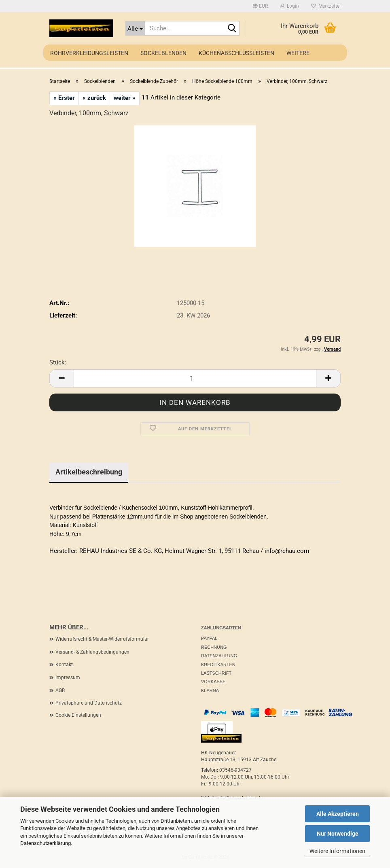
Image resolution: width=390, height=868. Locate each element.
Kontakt (64, 665)
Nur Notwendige (338, 834)
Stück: (58, 362)
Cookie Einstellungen (78, 715)
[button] (260, 6)
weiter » (125, 98)
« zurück (94, 98)
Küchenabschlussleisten (236, 53)
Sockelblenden (163, 53)
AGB (60, 690)
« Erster (64, 98)
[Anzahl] (195, 378)
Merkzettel (326, 6)
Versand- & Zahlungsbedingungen (92, 652)
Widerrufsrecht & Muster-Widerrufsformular (102, 639)
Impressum (68, 677)
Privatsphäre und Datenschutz (89, 703)
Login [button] (289, 6)
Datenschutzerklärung (46, 843)
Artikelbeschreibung (89, 472)
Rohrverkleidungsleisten (89, 53)
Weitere (298, 53)
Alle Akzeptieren (338, 814)
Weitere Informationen (337, 851)
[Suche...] (135, 28)
